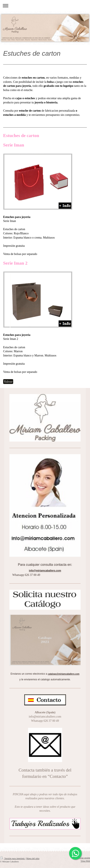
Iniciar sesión (84, 858)
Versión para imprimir (13, 858)
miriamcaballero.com (47, 571)
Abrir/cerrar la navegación (45, 6)
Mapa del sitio (33, 858)
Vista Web (85, 861)
